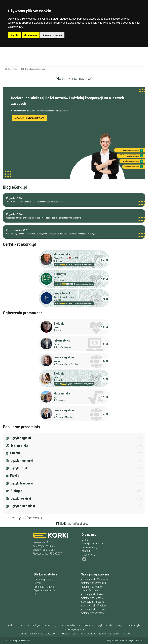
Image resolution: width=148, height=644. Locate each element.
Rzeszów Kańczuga (64, 347)
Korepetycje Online (50, 634)
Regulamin (112, 640)
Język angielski (64, 357)
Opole (82, 634)
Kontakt (86, 551)
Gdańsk (59, 380)
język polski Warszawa (93, 602)
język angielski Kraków (92, 594)
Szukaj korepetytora (92, 543)
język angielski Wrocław (93, 606)
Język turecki (63, 293)
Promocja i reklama (44, 587)
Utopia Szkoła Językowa (64, 297)
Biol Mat (57, 278)
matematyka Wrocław (92, 613)
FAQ (36, 594)
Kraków (65, 634)
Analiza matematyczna (18, 625)
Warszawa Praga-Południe (67, 364)
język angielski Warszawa (94, 579)
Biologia (59, 324)
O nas (85, 540)
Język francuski (19, 483)
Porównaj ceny (90, 547)
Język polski (17, 468)
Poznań (91, 634)
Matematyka (62, 254)
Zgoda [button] (14, 35)
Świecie (59, 300)
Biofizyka (60, 274)
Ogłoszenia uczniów (44, 590)
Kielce (58, 330)
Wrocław (126, 634)
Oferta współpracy (44, 579)
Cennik (37, 583)
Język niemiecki (19, 461)
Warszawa (60, 400)
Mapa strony (88, 555)
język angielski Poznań (93, 609)
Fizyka (12, 476)
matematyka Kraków (92, 587)
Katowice (60, 281)
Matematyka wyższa (74, 630)
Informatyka (62, 340)
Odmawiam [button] (31, 35)
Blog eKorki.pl (15, 187)
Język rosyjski (18, 498)
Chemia (13, 453)
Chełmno (23, 634)
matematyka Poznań (92, 598)
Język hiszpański (20, 506)
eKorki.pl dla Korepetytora (30, 118)
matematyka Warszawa (93, 583)
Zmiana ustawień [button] (52, 35)
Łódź (74, 634)
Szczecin (102, 634)
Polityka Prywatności (131, 640)
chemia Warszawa (90, 590)
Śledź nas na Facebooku (72, 524)
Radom (59, 261)
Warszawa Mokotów (65, 417)
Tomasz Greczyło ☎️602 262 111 (68, 258)
